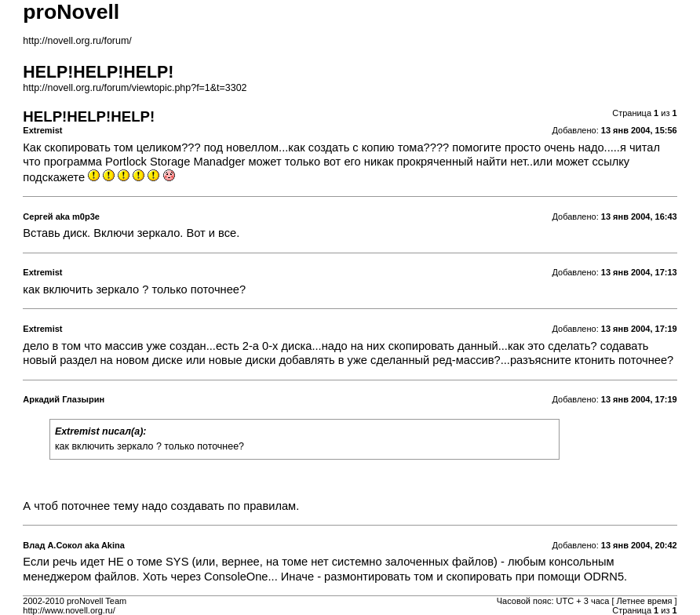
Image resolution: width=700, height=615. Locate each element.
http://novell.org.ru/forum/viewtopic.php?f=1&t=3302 (135, 88)
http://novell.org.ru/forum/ (77, 41)
